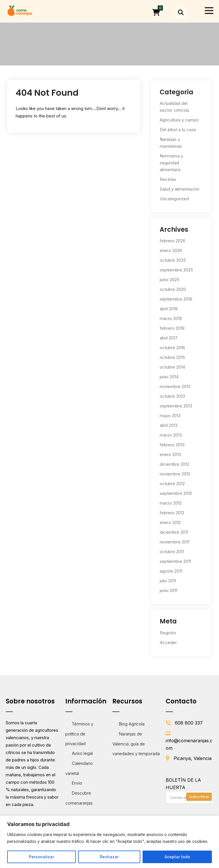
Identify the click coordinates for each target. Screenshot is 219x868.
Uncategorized (174, 199)
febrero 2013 (172, 445)
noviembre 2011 (175, 542)
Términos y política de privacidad (79, 734)
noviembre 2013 (175, 386)
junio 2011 (169, 590)
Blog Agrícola (132, 724)
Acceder (168, 642)
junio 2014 (169, 377)
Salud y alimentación (180, 189)
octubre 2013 (172, 396)
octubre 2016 (172, 348)
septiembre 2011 (175, 561)
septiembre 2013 (176, 406)
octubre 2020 (173, 289)
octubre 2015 (172, 357)
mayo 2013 (170, 416)
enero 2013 (170, 454)
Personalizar (41, 857)
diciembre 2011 (174, 532)
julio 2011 (168, 581)
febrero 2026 (173, 241)
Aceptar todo (177, 857)
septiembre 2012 (176, 493)
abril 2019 (169, 309)
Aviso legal (82, 753)
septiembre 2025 (176, 270)
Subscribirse (199, 797)
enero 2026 (171, 250)
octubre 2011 (172, 552)
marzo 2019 (171, 318)
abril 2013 (169, 425)
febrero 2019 (172, 328)
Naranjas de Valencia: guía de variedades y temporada (136, 744)
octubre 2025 (173, 260)
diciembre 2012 (174, 464)
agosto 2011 (171, 571)
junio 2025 (170, 280)
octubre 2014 (172, 367)
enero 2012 (170, 522)
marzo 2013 (171, 435)
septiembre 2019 (176, 299)
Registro (168, 633)
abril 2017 (169, 338)
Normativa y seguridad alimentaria (171, 163)
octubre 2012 (172, 484)
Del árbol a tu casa (178, 130)
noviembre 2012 (175, 474)
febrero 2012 (172, 513)
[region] (109, 842)
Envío (77, 783)
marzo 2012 (171, 503)
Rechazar (109, 857)
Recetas (168, 179)
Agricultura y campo (179, 120)
